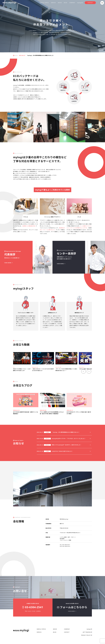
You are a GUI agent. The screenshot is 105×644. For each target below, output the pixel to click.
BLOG (66, 3)
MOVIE (60, 3)
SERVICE (53, 3)
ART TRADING (87, 641)
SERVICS (39, 641)
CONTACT (90, 3)
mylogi (79, 3)
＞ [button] (87, 378)
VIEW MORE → (9, 263)
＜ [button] (82, 378)
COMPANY (72, 3)
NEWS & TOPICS (44, 3)
